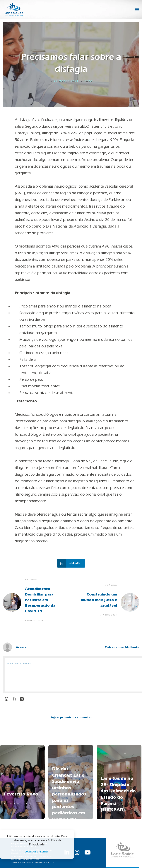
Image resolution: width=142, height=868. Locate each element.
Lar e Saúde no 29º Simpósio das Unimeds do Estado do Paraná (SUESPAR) (118, 794)
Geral (89, 81)
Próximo (111, 585)
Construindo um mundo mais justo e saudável (99, 600)
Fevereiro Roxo (21, 794)
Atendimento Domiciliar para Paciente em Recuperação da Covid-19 (40, 600)
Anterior (31, 580)
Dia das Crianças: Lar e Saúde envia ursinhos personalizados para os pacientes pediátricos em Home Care (69, 794)
